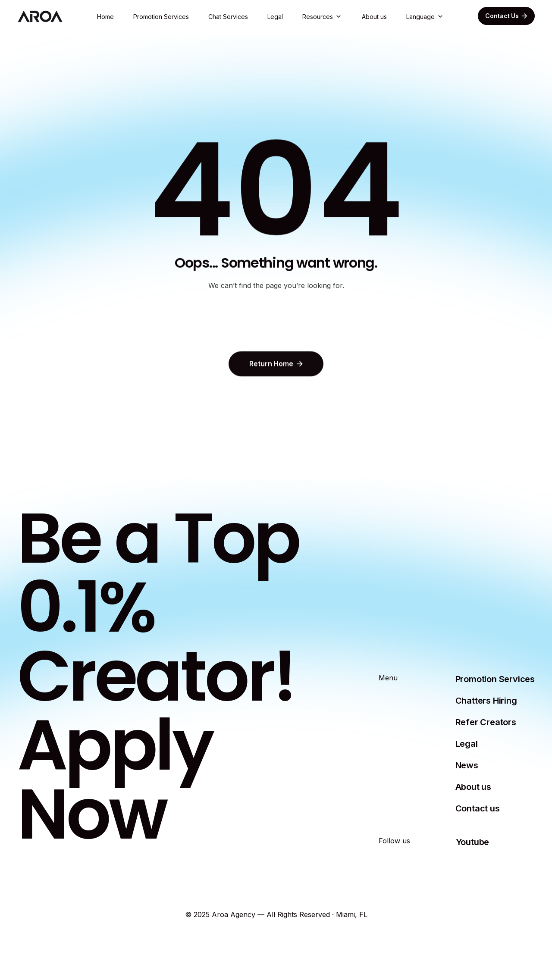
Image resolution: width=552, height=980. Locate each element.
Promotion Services (161, 17)
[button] (322, 17)
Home (105, 17)
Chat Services (228, 17)
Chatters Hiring (486, 701)
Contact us (478, 808)
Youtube (473, 842)
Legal (275, 17)
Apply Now (114, 779)
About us (374, 17)
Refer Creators (486, 722)
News (467, 765)
